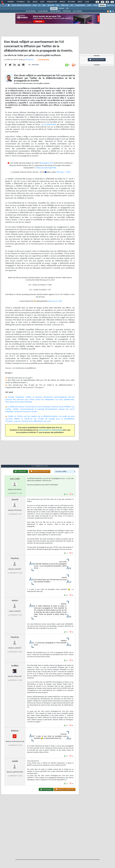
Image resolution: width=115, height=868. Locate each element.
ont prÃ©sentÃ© (49, 125)
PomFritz (15, 558)
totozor (15, 600)
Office (95, 5)
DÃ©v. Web (65, 5)
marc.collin (15, 479)
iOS (67, 8)
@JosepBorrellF (47, 163)
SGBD (89, 5)
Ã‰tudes (71, 2)
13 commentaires (43, 60)
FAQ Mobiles (67, 11)
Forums (11, 2)
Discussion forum (97, 60)
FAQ (29, 2)
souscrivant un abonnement (51, 430)
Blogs (35, 2)
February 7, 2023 (63, 172)
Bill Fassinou (30, 60)
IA (39, 5)
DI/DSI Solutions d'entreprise (21, 5)
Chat (42, 2)
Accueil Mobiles (31, 11)
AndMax (15, 666)
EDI (72, 5)
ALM (44, 5)
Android (61, 8)
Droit (80, 2)
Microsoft (51, 5)
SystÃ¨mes (110, 5)
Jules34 (15, 500)
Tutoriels (20, 2)
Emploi (62, 2)
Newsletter (52, 2)
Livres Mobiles (77, 11)
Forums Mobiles (43, 11)
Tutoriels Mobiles (55, 11)
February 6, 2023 (55, 301)
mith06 (15, 761)
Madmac (15, 731)
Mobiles (102, 5)
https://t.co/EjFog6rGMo (46, 168)
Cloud (35, 5)
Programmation (80, 5)
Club (87, 2)
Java (57, 5)
